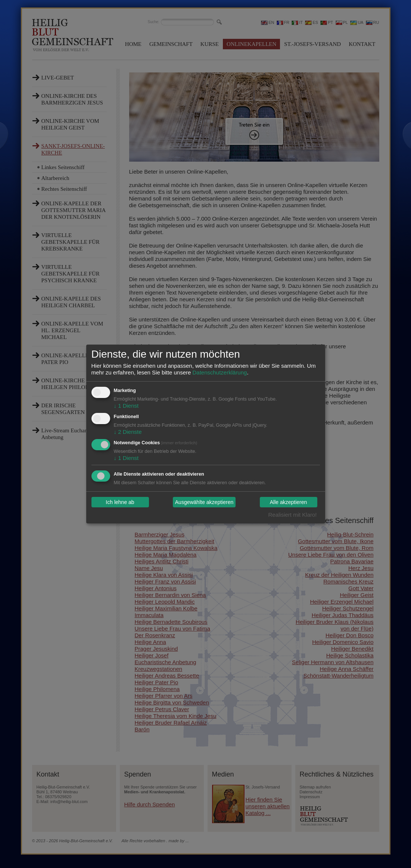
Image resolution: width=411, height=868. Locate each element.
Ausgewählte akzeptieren (204, 502)
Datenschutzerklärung (219, 372)
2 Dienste (128, 432)
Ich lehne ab (120, 502)
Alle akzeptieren (289, 502)
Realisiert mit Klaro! (292, 515)
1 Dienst (126, 406)
